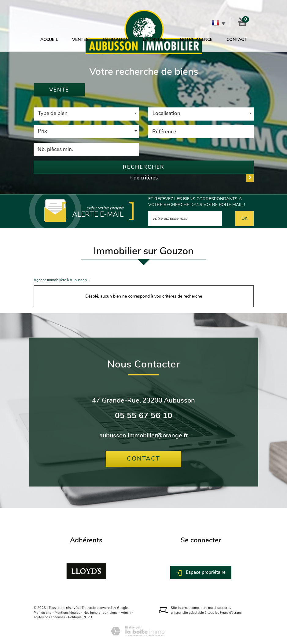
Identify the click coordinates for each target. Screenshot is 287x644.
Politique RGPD (80, 617)
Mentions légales (67, 613)
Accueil (49, 40)
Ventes (80, 40)
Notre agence (196, 40)
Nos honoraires (95, 613)
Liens (113, 613)
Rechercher (144, 167)
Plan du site (42, 613)
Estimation (116, 40)
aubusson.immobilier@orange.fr (144, 435)
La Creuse (154, 40)
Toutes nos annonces (49, 617)
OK (245, 218)
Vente (59, 90)
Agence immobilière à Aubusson (60, 280)
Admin (126, 613)
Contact (237, 40)
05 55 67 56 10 (144, 416)
